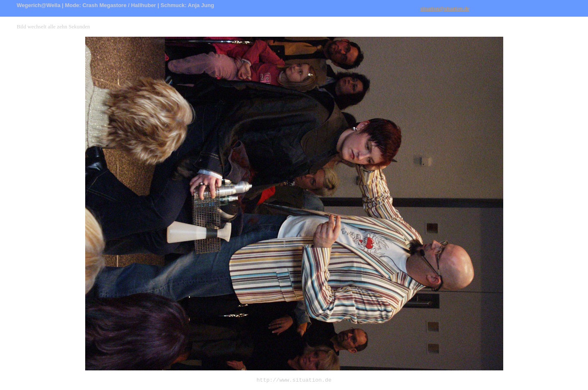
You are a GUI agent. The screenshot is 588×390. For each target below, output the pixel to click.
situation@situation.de (445, 9)
